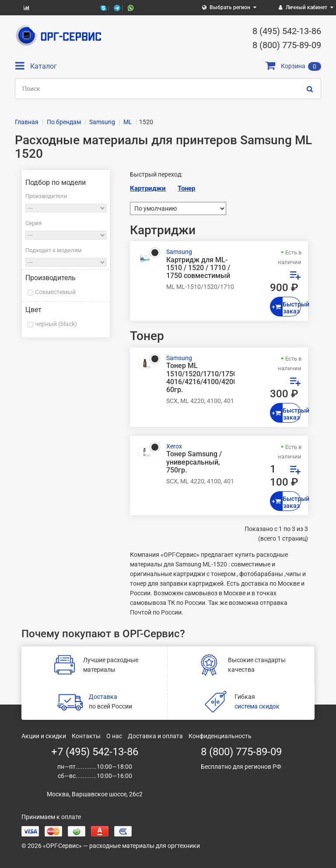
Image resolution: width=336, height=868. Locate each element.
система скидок (257, 706)
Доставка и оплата (155, 736)
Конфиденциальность (220, 736)
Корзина (293, 66)
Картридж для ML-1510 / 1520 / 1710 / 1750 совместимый (198, 268)
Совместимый (55, 292)
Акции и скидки (44, 736)
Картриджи (148, 188)
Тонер (186, 188)
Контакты (86, 736)
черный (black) (56, 324)
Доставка (103, 697)
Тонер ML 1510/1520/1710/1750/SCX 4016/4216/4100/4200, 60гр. (200, 378)
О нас (114, 736)
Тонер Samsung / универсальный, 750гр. (194, 462)
